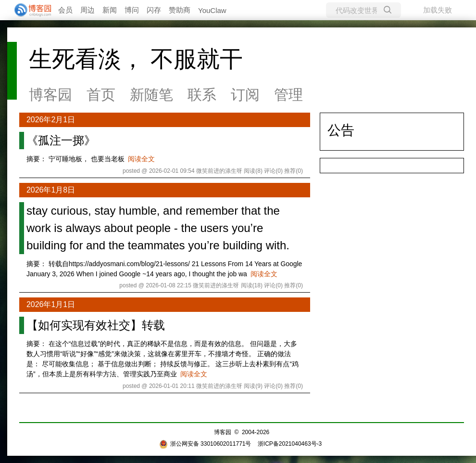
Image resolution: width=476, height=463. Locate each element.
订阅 (245, 95)
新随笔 (151, 95)
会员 (65, 10)
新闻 (110, 10)
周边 (88, 10)
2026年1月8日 (51, 190)
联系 (202, 95)
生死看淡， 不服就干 (136, 59)
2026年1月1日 (51, 304)
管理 (288, 95)
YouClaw (212, 10)
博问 (132, 10)
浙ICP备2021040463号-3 (290, 444)
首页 (101, 95)
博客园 (50, 95)
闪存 (154, 10)
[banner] (29, 10)
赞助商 (180, 10)
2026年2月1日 (51, 120)
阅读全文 (141, 159)
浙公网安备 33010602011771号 (205, 444)
